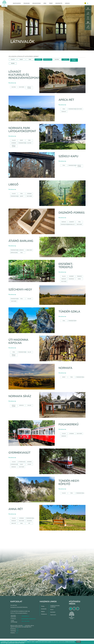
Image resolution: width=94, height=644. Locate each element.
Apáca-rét (66, 100)
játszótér (29, 521)
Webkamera (44, 614)
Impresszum (53, 615)
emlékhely (72, 279)
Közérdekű (53, 612)
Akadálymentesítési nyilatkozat (55, 606)
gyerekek (72, 434)
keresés (88, 27)
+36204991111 (25, 616)
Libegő (13, 185)
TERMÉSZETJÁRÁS (48, 60)
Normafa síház (20, 396)
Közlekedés (44, 609)
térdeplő (79, 276)
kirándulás (72, 224)
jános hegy (29, 250)
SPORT (21, 60)
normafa (64, 112)
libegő (21, 196)
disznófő (72, 222)
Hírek (45, 3)
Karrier (52, 610)
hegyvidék (21, 87)
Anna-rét (16, 509)
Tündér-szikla (69, 312)
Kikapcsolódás (17, 3)
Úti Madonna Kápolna (18, 341)
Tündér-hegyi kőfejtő (69, 482)
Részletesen (12, 83)
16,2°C (88, 13)
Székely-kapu (68, 156)
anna (21, 523)
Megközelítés (59, 3)
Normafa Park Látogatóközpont (22, 130)
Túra (64, 109)
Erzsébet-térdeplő (66, 266)
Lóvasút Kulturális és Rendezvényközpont (24, 75)
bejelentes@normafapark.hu (28, 619)
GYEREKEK (38, 60)
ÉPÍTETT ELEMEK (74, 60)
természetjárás (65, 224)
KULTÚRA (57, 60)
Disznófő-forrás (72, 213)
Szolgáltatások (37, 3)
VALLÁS (65, 60)
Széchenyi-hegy (20, 290)
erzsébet (72, 276)
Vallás (64, 276)
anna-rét (14, 523)
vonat (21, 464)
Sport (21, 140)
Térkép (51, 3)
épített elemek (29, 88)
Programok (27, 3)
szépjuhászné (14, 253)
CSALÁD (13, 60)
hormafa (14, 521)
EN (88, 3)
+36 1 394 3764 (25, 621)
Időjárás (43, 612)
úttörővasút (22, 462)
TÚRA (30, 60)
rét (29, 523)
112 (17, 633)
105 (18, 631)
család (29, 299)
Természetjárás (72, 109)
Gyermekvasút (19, 453)
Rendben (78, 642)
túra (79, 222)
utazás (29, 464)
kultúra (14, 87)
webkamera (88, 9)
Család (14, 140)
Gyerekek (14, 143)
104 (24, 626)
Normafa (67, 3)
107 (18, 629)
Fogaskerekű (69, 424)
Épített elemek (14, 146)
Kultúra (29, 143)
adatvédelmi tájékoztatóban (59, 642)
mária (79, 279)
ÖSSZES (13, 63)
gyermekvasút (14, 464)
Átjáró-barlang (21, 241)
